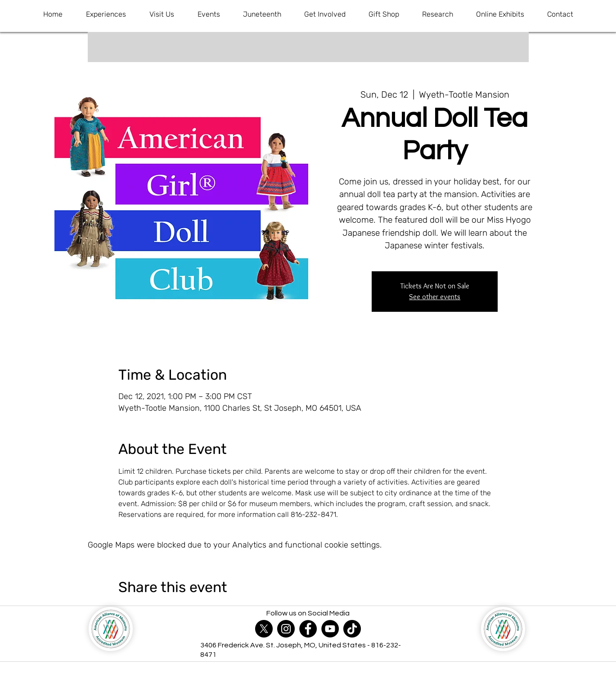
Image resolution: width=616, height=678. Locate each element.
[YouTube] (330, 629)
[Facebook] (308, 629)
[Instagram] (286, 629)
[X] (264, 629)
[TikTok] (352, 629)
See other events (435, 297)
